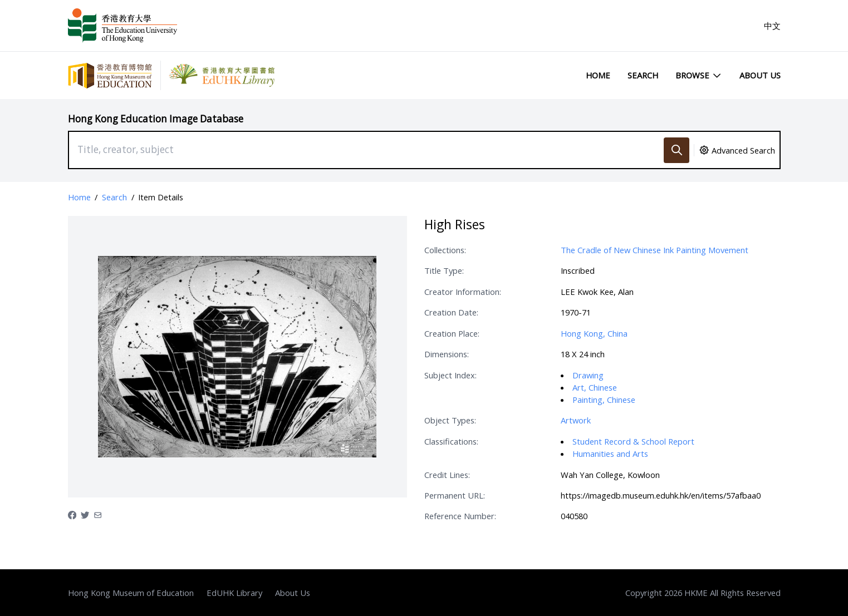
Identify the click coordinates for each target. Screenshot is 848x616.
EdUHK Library (234, 593)
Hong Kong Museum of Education (131, 593)
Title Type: (444, 270)
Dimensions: (447, 354)
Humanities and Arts (610, 454)
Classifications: (451, 441)
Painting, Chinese (604, 400)
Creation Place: (452, 333)
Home (598, 75)
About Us (760, 75)
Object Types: (450, 420)
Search (643, 75)
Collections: (445, 250)
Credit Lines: (447, 475)
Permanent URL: (455, 495)
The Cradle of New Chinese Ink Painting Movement (655, 250)
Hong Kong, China (594, 333)
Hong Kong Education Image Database (156, 119)
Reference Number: (460, 516)
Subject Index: (450, 375)
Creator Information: (463, 292)
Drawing (588, 375)
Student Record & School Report (633, 441)
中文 (772, 26)
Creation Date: (451, 312)
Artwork (576, 420)
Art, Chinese (595, 387)
